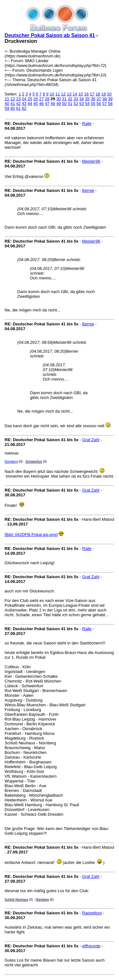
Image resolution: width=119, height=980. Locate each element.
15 (81, 94)
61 (18, 108)
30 (58, 99)
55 (93, 104)
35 (87, 99)
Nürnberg (11, 462)
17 (92, 94)
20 (109, 94)
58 (110, 104)
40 (7, 104)
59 (7, 108)
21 (7, 99)
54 (87, 104)
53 (82, 104)
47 (47, 104)
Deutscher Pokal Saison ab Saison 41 (50, 35)
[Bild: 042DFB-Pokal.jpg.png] (31, 535)
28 (47, 99)
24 (24, 99)
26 (36, 99)
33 (76, 99)
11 (58, 94)
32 (70, 99)
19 (103, 94)
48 (53, 104)
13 (69, 94)
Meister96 (91, 161)
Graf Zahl (91, 440)
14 (75, 94)
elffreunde (91, 946)
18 (98, 94)
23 (18, 99)
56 (99, 104)
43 (24, 104)
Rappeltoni (92, 913)
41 (13, 104)
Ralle (87, 124)
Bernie (88, 190)
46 (41, 104)
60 (13, 108)
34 (82, 99)
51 (70, 104)
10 (52, 94)
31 (64, 99)
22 (13, 99)
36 (93, 99)
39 (110, 99)
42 (18, 104)
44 (30, 104)
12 (63, 94)
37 (99, 99)
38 (104, 99)
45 (36, 104)
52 (76, 104)
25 (30, 99)
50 (64, 104)
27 (41, 99)
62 (24, 108)
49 (58, 104)
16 (86, 94)
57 (104, 104)
